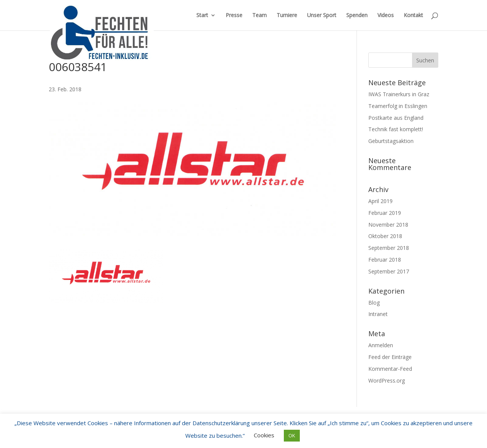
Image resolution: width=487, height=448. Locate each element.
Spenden (357, 16)
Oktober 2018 (385, 236)
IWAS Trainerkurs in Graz (399, 94)
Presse (234, 16)
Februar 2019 (385, 213)
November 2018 (388, 225)
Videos (386, 16)
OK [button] (292, 435)
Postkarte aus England (396, 118)
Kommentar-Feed (390, 369)
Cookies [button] (264, 435)
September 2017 (389, 271)
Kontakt (413, 16)
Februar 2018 (385, 260)
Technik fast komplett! (396, 129)
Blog (374, 303)
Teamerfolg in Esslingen (398, 106)
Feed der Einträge (390, 357)
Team (259, 16)
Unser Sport (322, 16)
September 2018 (389, 248)
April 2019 (380, 201)
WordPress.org (387, 380)
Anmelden (381, 345)
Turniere (287, 16)
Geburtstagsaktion (391, 141)
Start (202, 16)
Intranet (378, 314)
